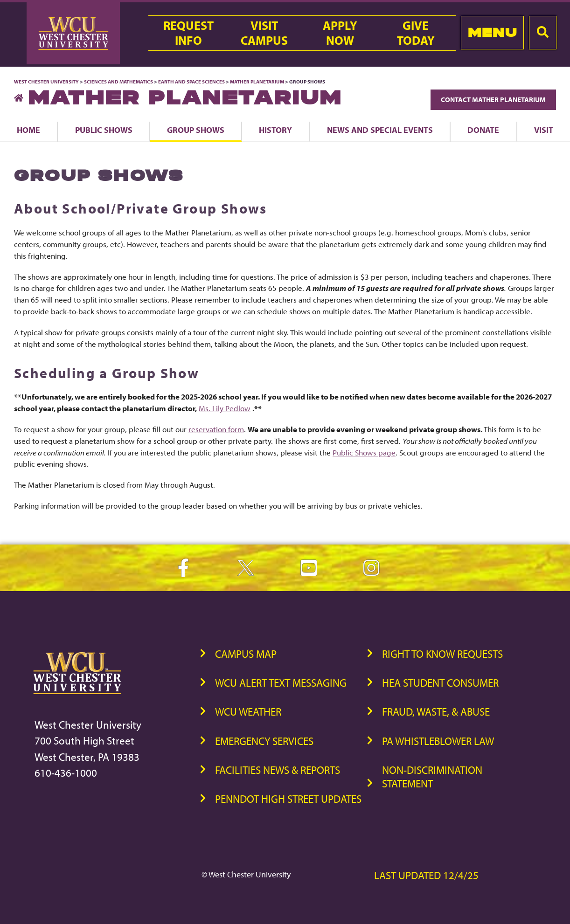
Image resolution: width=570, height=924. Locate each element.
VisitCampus (264, 33)
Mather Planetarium (257, 82)
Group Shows (196, 130)
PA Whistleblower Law (438, 741)
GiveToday (416, 33)
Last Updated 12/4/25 (426, 875)
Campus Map (246, 654)
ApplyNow (340, 33)
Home (28, 130)
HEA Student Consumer (440, 683)
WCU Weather (248, 712)
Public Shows (104, 130)
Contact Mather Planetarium (493, 100)
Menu (492, 32)
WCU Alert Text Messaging (281, 683)
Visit (544, 130)
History (275, 130)
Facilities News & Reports (278, 770)
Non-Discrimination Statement (432, 777)
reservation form (216, 429)
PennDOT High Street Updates (288, 799)
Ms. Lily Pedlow (225, 408)
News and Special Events (380, 130)
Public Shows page (364, 452)
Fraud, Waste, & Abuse (436, 712)
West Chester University (46, 82)
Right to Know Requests (442, 654)
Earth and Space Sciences (191, 82)
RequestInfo (188, 33)
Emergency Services (264, 741)
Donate (483, 130)
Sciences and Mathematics (118, 82)
